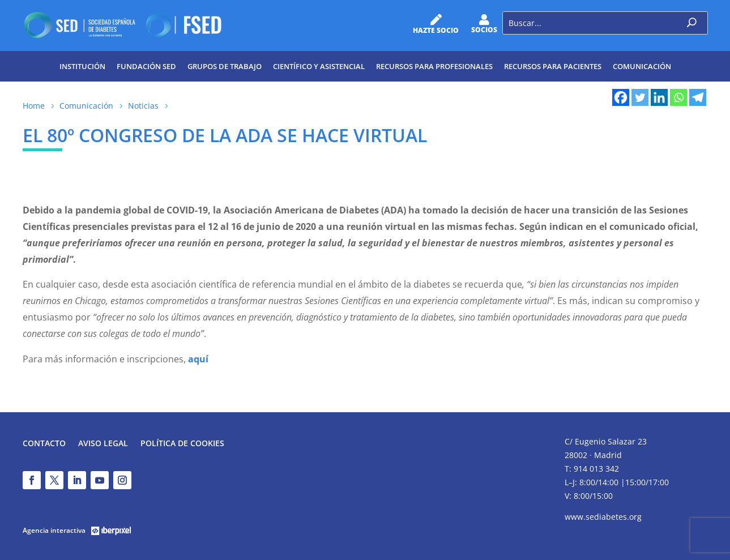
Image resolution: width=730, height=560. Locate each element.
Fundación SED (146, 66)
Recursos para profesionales (434, 66)
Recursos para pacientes (553, 66)
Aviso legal (103, 444)
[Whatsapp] (678, 97)
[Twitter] (640, 97)
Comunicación (642, 66)
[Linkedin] (659, 97)
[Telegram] (698, 97)
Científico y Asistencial (319, 66)
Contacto (44, 444)
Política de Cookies (182, 444)
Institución (82, 66)
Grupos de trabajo (225, 66)
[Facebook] (621, 97)
